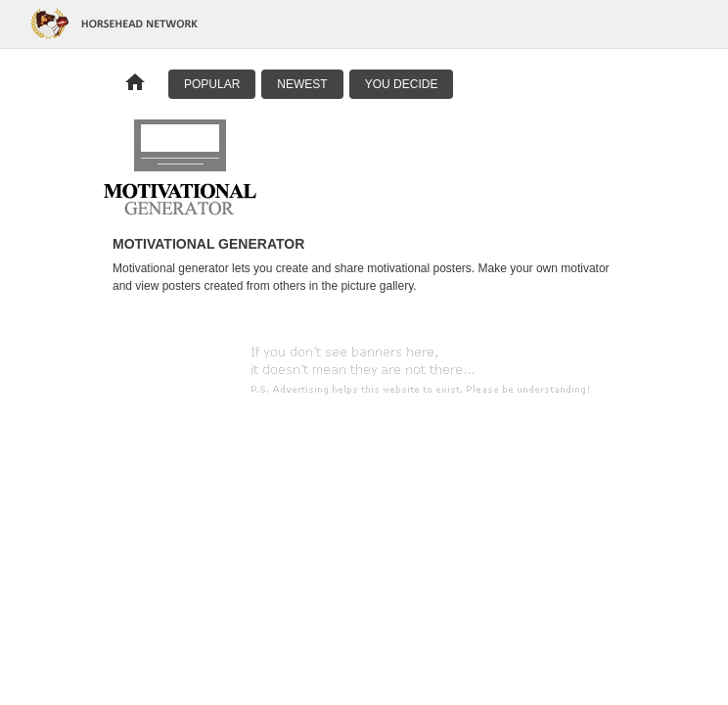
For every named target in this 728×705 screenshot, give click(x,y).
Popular (212, 84)
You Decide (402, 84)
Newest (302, 84)
